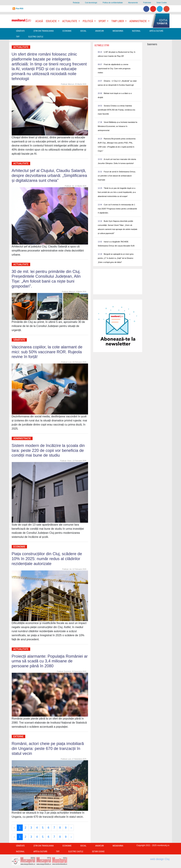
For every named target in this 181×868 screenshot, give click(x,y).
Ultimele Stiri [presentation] (102, 45)
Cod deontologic (91, 3)
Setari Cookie (161, 3)
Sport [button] (102, 21)
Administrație (22, 438)
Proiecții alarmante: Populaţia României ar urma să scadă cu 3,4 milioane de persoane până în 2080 (50, 661)
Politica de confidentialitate (113, 3)
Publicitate (147, 3)
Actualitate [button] (70, 21)
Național (136, 31)
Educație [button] (52, 21)
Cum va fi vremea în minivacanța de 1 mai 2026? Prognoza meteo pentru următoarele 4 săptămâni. (117, 209)
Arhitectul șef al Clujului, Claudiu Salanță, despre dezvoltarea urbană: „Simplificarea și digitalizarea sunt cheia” (49, 175)
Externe (18, 736)
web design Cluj (160, 859)
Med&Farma (118, 31)
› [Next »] (71, 828)
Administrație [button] (138, 21)
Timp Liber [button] (118, 21)
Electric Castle (36, 37)
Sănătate (20, 31)
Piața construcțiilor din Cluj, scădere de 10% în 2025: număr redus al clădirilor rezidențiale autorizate (47, 559)
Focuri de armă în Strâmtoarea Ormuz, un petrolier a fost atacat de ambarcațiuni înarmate (117, 176)
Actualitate (21, 47)
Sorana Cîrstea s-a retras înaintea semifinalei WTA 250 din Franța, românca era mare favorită (117, 110)
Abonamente (133, 3)
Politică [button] (88, 21)
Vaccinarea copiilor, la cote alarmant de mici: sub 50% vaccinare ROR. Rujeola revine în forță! (47, 352)
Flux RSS (20, 9)
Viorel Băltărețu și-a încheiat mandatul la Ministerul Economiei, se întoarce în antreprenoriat (118, 126)
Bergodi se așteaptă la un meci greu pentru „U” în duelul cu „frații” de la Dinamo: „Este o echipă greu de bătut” (116, 258)
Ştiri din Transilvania (44, 31)
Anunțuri (99, 31)
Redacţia (76, 3)
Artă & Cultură (156, 31)
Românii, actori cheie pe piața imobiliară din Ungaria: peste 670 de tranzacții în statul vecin (48, 748)
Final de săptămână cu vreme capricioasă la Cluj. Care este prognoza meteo (114, 68)
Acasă (39, 21)
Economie (67, 31)
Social (83, 31)
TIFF (18, 37)
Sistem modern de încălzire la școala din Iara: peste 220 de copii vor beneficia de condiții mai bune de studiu (48, 450)
